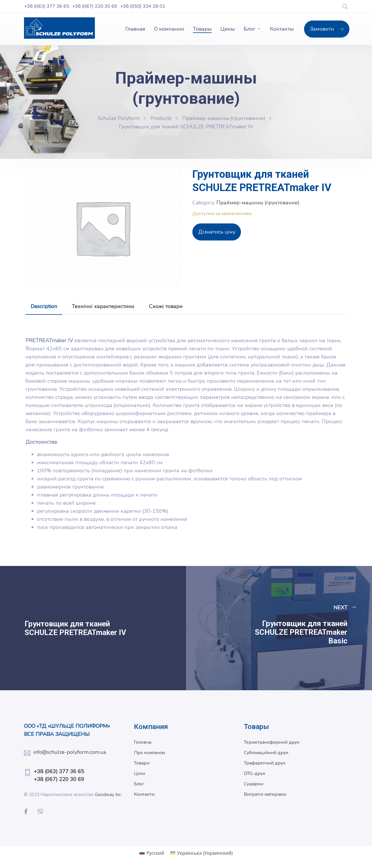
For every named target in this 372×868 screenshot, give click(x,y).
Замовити (327, 29)
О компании (169, 29)
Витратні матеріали (265, 794)
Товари (142, 763)
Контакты (282, 29)
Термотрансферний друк (272, 742)
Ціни (139, 773)
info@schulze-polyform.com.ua (70, 752)
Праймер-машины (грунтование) (258, 203)
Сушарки (254, 784)
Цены (228, 29)
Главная (135, 29)
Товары (202, 29)
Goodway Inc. (108, 795)
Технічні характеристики (103, 306)
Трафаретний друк (265, 763)
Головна (143, 742)
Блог (249, 29)
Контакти (144, 794)
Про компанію (150, 753)
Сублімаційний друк (266, 753)
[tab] (44, 306)
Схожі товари (166, 306)
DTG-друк (255, 773)
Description (44, 306)
